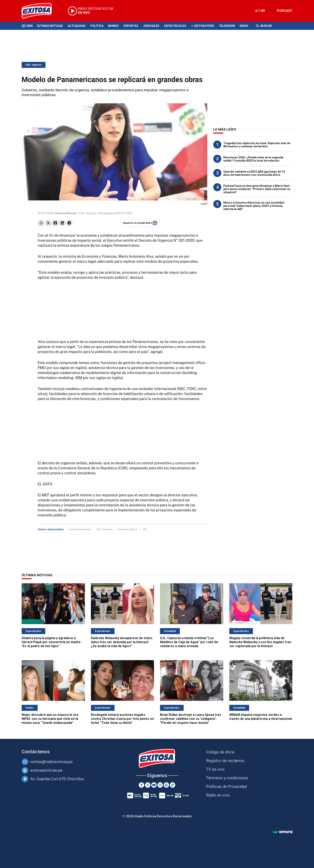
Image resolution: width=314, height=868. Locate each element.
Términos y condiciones (227, 778)
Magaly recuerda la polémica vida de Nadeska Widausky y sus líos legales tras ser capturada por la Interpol (260, 642)
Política (97, 26)
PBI (145, 529)
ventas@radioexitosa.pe (51, 762)
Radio (244, 26)
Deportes (131, 26)
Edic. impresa (88, 213)
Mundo (113, 26)
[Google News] (166, 785)
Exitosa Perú (204, 26)
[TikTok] (173, 785)
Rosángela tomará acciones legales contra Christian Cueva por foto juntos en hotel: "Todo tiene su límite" (122, 719)
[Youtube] (154, 785)
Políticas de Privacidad (226, 787)
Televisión (227, 26)
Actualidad (77, 26)
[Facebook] (141, 785)
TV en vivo (215, 769)
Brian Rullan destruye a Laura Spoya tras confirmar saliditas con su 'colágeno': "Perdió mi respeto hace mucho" (191, 719)
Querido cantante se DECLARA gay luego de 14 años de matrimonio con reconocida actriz (254, 173)
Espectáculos (175, 26)
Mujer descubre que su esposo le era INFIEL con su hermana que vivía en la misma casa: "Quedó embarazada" (50, 719)
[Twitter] (148, 785)
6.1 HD (260, 11)
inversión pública (128, 529)
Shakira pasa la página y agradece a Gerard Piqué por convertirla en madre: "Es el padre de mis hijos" (51, 642)
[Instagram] (160, 785)
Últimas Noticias (50, 26)
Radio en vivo (218, 795)
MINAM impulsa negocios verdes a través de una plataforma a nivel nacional (261, 717)
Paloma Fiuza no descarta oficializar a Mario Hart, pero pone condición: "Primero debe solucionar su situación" (257, 189)
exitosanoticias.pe (46, 770)
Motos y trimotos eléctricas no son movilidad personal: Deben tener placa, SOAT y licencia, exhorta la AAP (254, 206)
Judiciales (151, 26)
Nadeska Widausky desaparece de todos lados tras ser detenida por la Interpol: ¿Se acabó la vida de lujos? (122, 642)
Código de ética (220, 752)
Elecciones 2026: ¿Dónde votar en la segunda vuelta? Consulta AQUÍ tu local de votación (253, 159)
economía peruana (80, 529)
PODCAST (285, 11)
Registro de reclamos (225, 761)
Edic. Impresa (34, 65)
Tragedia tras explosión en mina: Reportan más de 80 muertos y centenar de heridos (257, 145)
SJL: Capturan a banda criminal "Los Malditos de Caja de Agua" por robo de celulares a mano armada (189, 642)
